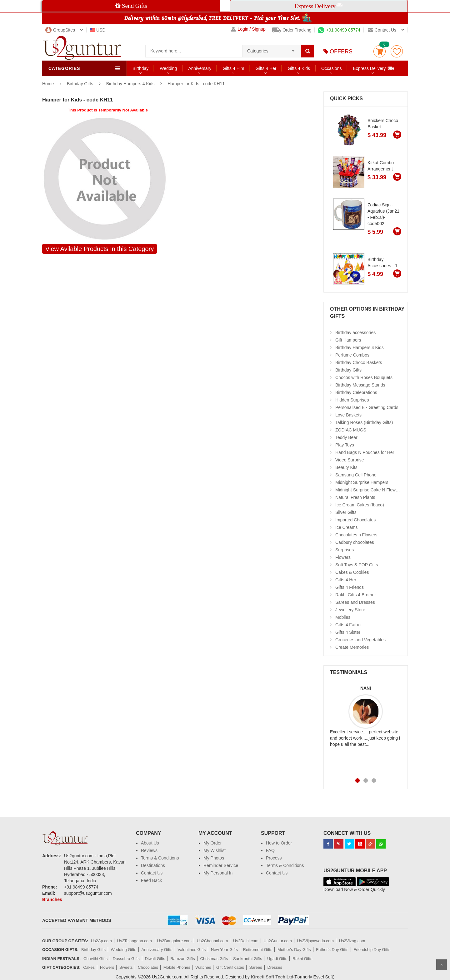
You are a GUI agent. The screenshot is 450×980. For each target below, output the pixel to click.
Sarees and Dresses (355, 602)
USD (98, 30)
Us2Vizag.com (352, 941)
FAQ (270, 850)
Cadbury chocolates (355, 542)
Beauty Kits (346, 467)
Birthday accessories (355, 332)
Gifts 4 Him (233, 68)
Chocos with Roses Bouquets (364, 377)
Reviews (149, 850)
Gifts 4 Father (349, 625)
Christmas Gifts (214, 959)
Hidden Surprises (352, 400)
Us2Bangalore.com (174, 941)
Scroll (442, 965)
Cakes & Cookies (352, 572)
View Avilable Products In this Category (100, 249)
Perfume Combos (352, 355)
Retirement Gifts (258, 950)
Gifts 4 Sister (348, 632)
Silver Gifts (346, 512)
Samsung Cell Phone (356, 475)
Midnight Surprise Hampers (362, 482)
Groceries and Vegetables (360, 640)
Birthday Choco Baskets (359, 362)
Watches (203, 967)
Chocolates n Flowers (356, 535)
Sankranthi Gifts (248, 959)
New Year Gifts (224, 950)
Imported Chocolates (355, 520)
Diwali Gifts (155, 959)
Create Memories (352, 647)
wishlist (397, 51)
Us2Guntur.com (278, 941)
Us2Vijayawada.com (316, 941)
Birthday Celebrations (356, 392)
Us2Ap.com (101, 941)
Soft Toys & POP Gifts (357, 565)
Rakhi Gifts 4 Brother (356, 595)
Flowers (343, 557)
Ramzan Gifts (183, 959)
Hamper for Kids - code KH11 (196, 84)
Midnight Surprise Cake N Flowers (368, 490)
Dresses (275, 967)
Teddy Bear (346, 437)
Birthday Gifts (81, 84)
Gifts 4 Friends (350, 587)
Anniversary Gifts (157, 950)
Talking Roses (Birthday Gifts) (364, 422)
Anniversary (200, 68)
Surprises (345, 550)
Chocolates (148, 967)
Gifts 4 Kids (299, 68)
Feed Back (151, 880)
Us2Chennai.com (212, 941)
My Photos (214, 858)
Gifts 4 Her (266, 68)
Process (274, 858)
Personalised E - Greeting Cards (367, 407)
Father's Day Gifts (332, 950)
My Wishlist (215, 850)
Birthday (140, 68)
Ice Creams (347, 527)
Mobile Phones (177, 967)
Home (48, 84)
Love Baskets (348, 415)
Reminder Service (221, 865)
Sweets (126, 967)
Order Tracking (292, 30)
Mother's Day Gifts (294, 950)
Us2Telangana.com (135, 941)
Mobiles (343, 617)
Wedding (168, 68)
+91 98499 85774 (339, 30)
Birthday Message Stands (360, 385)
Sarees (256, 967)
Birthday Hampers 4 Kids (130, 84)
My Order (212, 843)
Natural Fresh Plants (355, 497)
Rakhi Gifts (302, 959)
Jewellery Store (350, 610)
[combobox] (272, 49)
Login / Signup (248, 29)
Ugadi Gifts (277, 959)
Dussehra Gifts (126, 959)
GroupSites (60, 30)
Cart (380, 51)
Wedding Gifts (124, 950)
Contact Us (152, 873)
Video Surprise (350, 460)
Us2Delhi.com (246, 941)
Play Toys (345, 445)
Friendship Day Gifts (372, 950)
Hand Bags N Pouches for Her (365, 452)
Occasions (331, 68)
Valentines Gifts (192, 950)
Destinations (153, 865)
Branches (52, 899)
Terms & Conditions (160, 858)
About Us (150, 843)
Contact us (382, 30)
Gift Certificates (230, 967)
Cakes (89, 967)
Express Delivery (374, 68)
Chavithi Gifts (95, 959)
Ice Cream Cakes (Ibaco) (360, 505)
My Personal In (218, 873)
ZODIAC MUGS (351, 430)
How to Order (279, 843)
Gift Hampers (348, 340)
